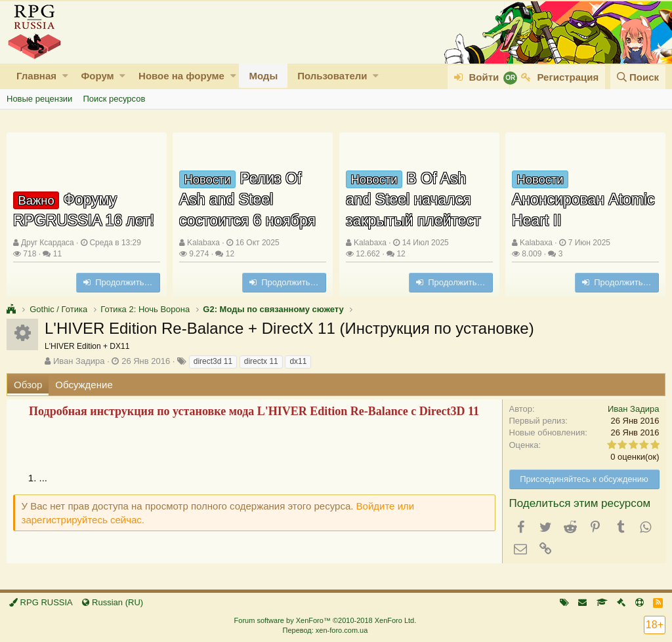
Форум (97, 76)
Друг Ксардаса (48, 243)
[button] (65, 76)
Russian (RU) (113, 602)
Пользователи (332, 76)
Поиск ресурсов (114, 99)
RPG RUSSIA (41, 602)
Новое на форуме (181, 76)
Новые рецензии (39, 99)
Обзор (28, 385)
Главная (36, 76)
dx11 (298, 361)
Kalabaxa (203, 243)
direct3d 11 (213, 361)
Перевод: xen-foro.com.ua (325, 630)
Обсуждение (84, 385)
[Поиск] (638, 77)
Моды (263, 76)
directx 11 (261, 361)
